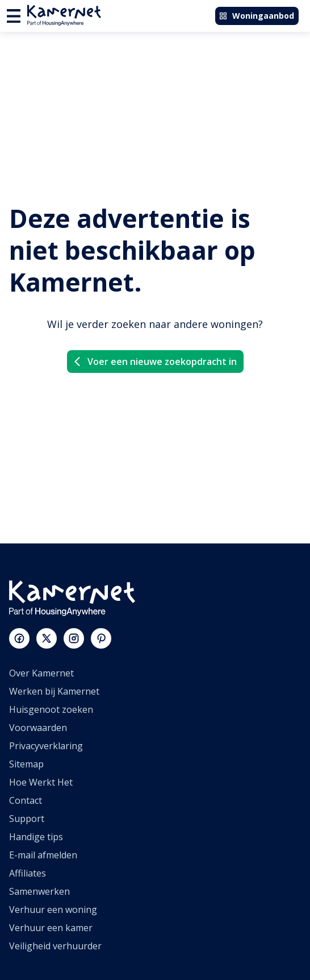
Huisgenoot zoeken (51, 709)
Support (27, 819)
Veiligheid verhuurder (55, 946)
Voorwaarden (38, 728)
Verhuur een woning (53, 910)
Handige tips (36, 837)
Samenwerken (39, 891)
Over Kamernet (41, 673)
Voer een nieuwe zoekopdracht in (154, 362)
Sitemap (26, 764)
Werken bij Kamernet (54, 691)
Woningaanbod (256, 16)
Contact (26, 800)
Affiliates (28, 873)
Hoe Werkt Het (41, 782)
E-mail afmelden (43, 855)
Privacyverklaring (46, 746)
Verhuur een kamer (51, 928)
